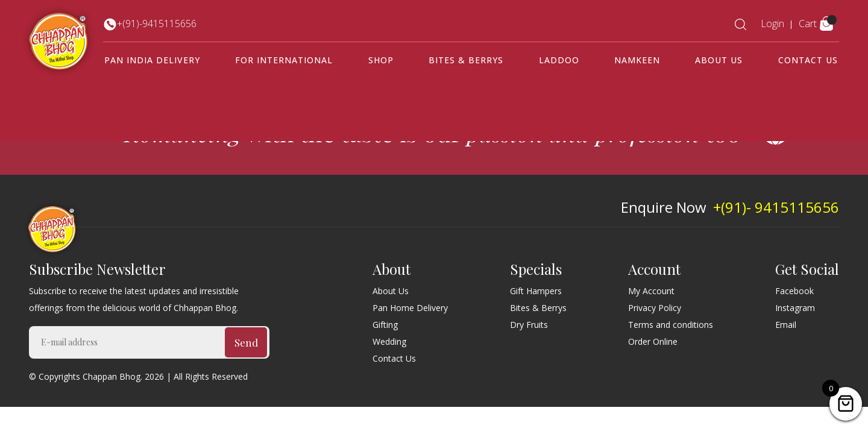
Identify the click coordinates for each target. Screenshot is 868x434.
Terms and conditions (671, 325)
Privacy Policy (655, 308)
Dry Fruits (529, 325)
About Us (719, 60)
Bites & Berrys (466, 60)
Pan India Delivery (152, 60)
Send (246, 342)
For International (284, 60)
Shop (381, 60)
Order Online (653, 341)
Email (786, 325)
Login (772, 24)
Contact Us (808, 60)
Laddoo (559, 60)
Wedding (389, 341)
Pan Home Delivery (410, 308)
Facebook (794, 291)
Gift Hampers (536, 291)
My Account (651, 291)
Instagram (795, 308)
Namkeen (637, 60)
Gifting (385, 325)
